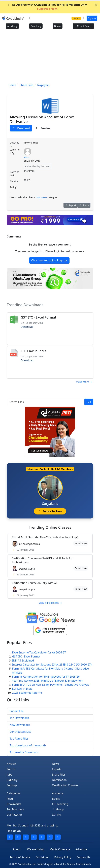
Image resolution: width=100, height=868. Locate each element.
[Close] (96, 5)
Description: (15, 144)
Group (58, 809)
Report (71, 205)
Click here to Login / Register (49, 260)
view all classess (51, 603)
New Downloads (20, 725)
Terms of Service (20, 857)
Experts (57, 769)
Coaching (36, 26)
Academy (12, 26)
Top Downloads (19, 718)
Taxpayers (42, 197)
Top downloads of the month (28, 745)
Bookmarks (14, 804)
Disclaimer (42, 857)
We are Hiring (36, 849)
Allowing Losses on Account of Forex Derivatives (42, 119)
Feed (10, 799)
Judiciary (12, 780)
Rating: (13, 187)
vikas (27, 157)
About (17, 849)
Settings (12, 785)
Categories (14, 793)
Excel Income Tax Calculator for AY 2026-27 (39, 652)
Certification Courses (65, 785)
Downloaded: (15, 174)
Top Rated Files (19, 739)
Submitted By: (15, 151)
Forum (11, 769)
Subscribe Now (50, 511)
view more (85, 382)
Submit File (17, 711)
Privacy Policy (63, 857)
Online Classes (50, 527)
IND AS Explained (23, 661)
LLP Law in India (34, 351)
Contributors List (20, 732)
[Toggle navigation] (29, 18)
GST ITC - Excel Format (39, 317)
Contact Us (83, 857)
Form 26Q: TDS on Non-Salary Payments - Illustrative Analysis (51, 685)
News (56, 764)
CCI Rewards (15, 815)
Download (21, 128)
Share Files (59, 775)
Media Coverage (60, 849)
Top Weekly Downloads (24, 752)
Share (84, 205)
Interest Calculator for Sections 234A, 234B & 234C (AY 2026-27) (52, 665)
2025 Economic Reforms (27, 693)
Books (58, 26)
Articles (11, 764)
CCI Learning (60, 804)
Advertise (81, 849)
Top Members (15, 809)
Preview (43, 128)
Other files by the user (38, 166)
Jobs (10, 775)
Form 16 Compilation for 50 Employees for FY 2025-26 (46, 677)
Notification (59, 780)
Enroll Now (81, 543)
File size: (14, 181)
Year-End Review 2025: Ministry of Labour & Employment (48, 681)
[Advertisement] (50, 57)
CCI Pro (57, 815)
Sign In (92, 18)
